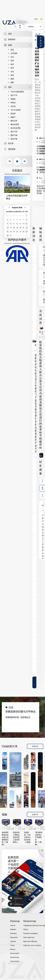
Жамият (13, 929)
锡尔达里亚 (15, 124)
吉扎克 (13, 106)
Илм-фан (13, 933)
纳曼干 (13, 117)
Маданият (14, 937)
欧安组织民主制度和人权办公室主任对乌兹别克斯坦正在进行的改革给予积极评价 (41, 395)
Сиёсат (13, 925)
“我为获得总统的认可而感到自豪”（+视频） (39, 838)
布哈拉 (13, 102)
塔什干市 (14, 95)
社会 (12, 57)
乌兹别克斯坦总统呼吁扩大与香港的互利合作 (37, 62)
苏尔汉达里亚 (16, 128)
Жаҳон (13, 949)
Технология (15, 961)
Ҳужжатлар (15, 957)
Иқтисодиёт (15, 953)
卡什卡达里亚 (16, 110)
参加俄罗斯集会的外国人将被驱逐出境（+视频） (5, 838)
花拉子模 (14, 139)
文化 (12, 71)
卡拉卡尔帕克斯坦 (17, 92)
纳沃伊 (13, 113)
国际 (12, 82)
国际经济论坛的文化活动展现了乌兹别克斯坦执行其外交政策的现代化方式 (36, 403)
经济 (12, 61)
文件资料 (14, 53)
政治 (12, 50)
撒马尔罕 (14, 121)
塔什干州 (14, 132)
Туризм (13, 941)
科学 (12, 68)
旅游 (12, 79)
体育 (12, 75)
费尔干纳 (14, 135)
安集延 (13, 99)
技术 (12, 64)
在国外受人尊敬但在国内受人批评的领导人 (16, 837)
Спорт (13, 945)
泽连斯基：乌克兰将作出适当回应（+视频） (28, 837)
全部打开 (35, 746)
